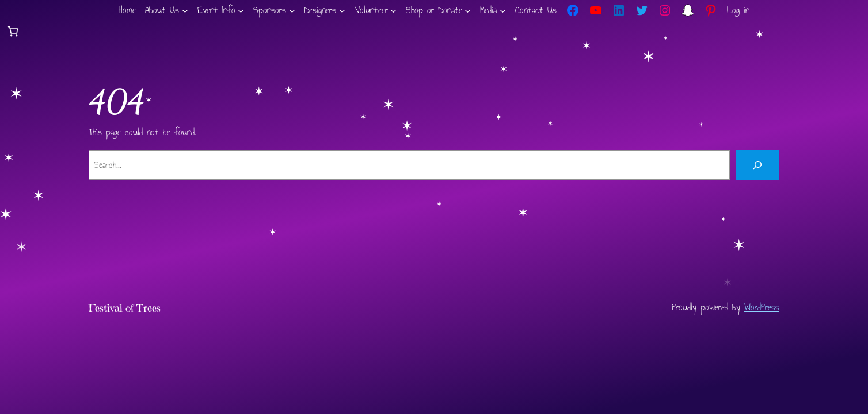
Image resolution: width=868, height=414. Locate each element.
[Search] (757, 165)
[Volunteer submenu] (393, 11)
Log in (738, 10)
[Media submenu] (503, 11)
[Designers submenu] (342, 11)
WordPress (762, 307)
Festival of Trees (125, 308)
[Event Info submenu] (241, 11)
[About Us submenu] (185, 11)
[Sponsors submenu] (292, 11)
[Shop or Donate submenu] (468, 11)
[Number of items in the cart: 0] (13, 31)
